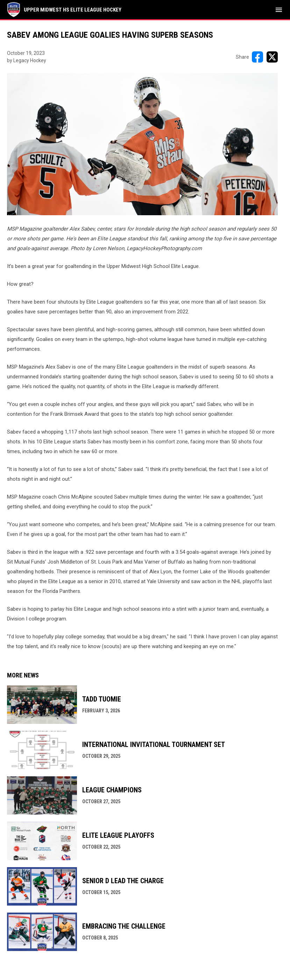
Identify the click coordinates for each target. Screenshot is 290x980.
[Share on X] (272, 57)
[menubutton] (279, 10)
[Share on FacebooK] (257, 57)
